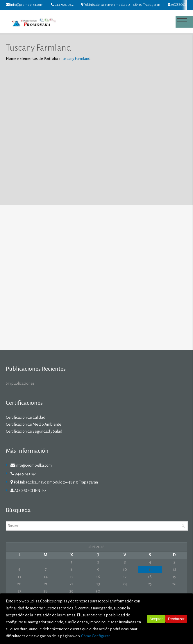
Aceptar (156, 619)
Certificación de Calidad (26, 417)
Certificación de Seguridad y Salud (34, 431)
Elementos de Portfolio (39, 59)
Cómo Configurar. (96, 636)
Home (11, 59)
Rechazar (176, 619)
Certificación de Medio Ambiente (34, 424)
